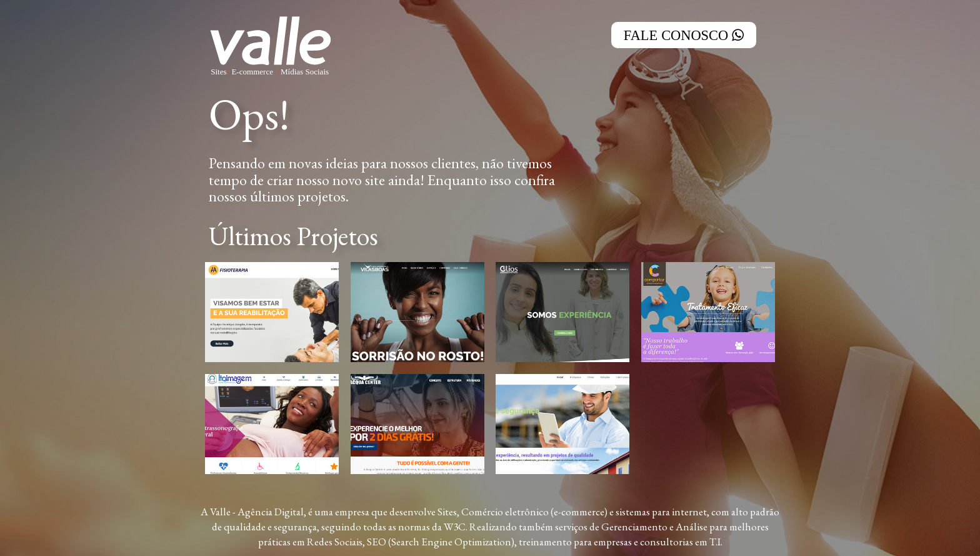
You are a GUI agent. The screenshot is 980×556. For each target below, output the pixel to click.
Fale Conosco (684, 35)
